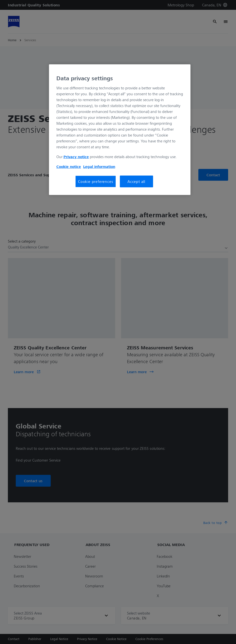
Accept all (136, 181)
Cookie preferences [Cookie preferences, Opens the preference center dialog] (95, 181)
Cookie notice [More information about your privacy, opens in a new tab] (69, 166)
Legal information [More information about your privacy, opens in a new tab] (99, 166)
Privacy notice (76, 157)
